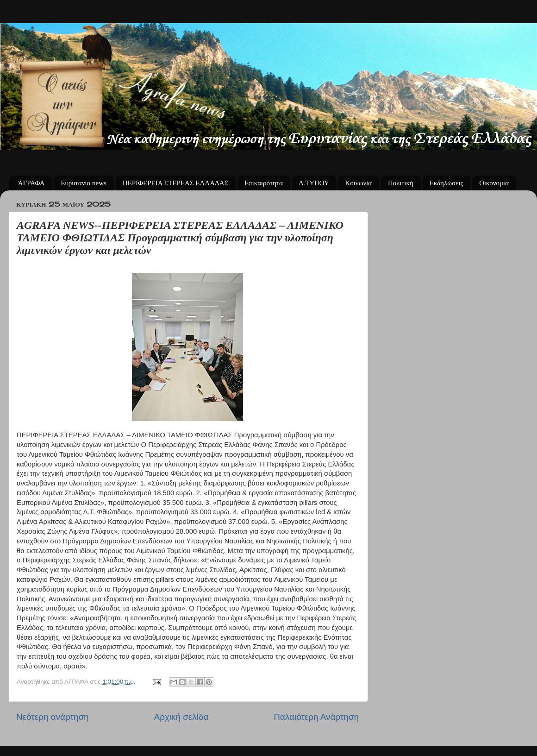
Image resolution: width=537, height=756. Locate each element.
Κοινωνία (358, 183)
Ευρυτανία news (84, 183)
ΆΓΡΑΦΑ (31, 183)
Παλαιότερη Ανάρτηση (316, 717)
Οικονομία (494, 183)
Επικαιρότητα (264, 183)
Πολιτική (401, 183)
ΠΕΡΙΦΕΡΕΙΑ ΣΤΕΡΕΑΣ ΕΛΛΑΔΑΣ (176, 183)
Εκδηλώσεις (446, 183)
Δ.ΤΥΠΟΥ (314, 183)
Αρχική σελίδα (181, 717)
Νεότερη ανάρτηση (53, 717)
